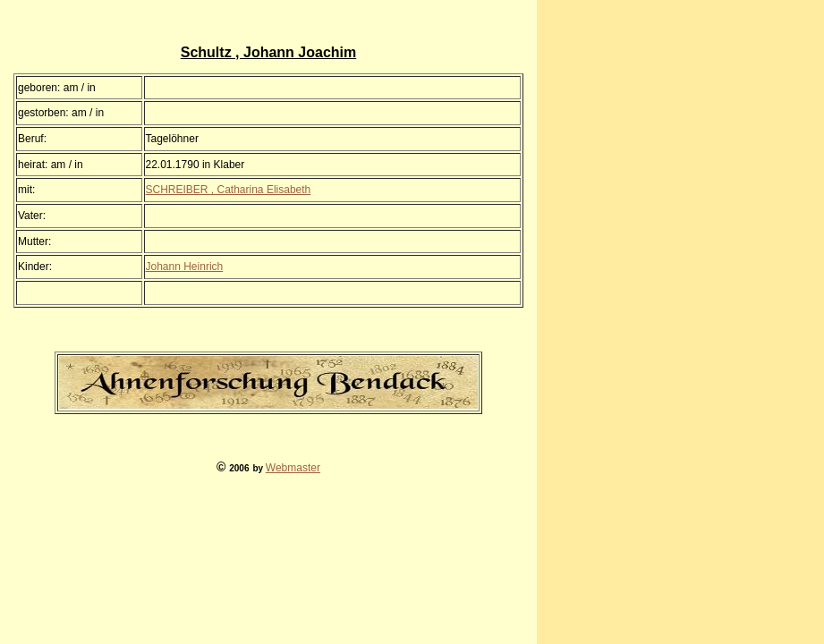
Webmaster (293, 468)
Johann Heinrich (185, 267)
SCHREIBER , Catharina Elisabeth (229, 190)
